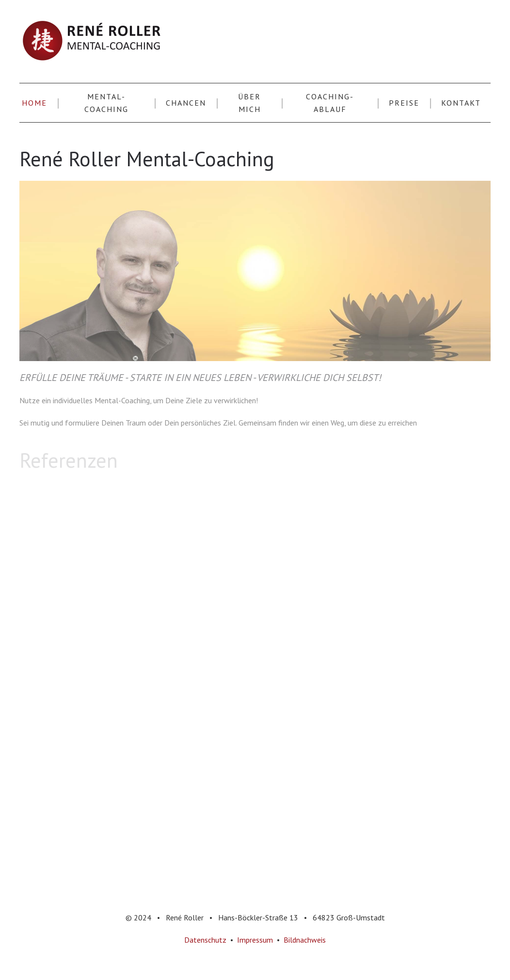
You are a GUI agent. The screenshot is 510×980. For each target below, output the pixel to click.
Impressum (255, 940)
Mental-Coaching (106, 103)
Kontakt (461, 103)
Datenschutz (205, 940)
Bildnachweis (305, 940)
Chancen (186, 103)
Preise (404, 103)
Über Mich (249, 103)
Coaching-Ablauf (330, 103)
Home (34, 103)
